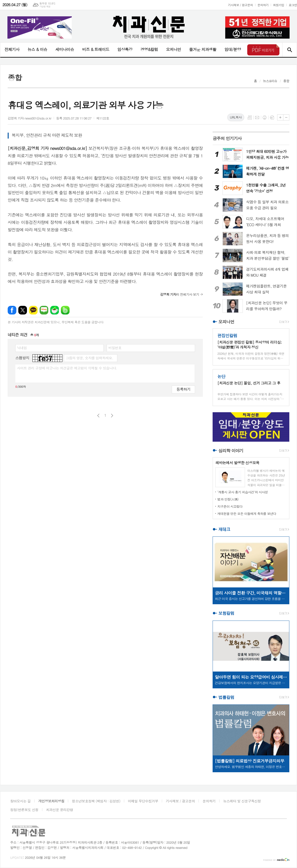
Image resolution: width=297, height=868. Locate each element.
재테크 (224, 529)
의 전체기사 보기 (180, 294)
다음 (112, 416)
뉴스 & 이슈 (37, 49)
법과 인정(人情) (228, 499)
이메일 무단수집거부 (143, 801)
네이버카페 (55, 310)
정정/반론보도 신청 (24, 810)
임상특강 (125, 49)
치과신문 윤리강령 (60, 810)
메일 (257, 118)
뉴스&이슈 (270, 81)
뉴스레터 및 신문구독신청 (242, 801)
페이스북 (12, 310)
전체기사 (12, 49)
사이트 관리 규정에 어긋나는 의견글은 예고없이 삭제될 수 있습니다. (67, 368)
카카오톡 (33, 310)
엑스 (23, 310)
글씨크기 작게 (286, 117)
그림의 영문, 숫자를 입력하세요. (89, 358)
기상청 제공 (45, 7)
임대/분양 (233, 49)
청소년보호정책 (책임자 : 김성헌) (96, 801)
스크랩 (272, 118)
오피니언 (173, 49)
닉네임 (22, 348)
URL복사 (236, 117)
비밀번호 (115, 348)
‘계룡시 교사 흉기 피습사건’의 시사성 (243, 492)
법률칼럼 (226, 697)
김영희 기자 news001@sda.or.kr (29, 118)
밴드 (65, 310)
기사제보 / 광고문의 (240, 5)
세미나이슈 (64, 49)
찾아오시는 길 (20, 801)
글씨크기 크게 (280, 117)
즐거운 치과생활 (203, 49)
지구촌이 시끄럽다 (230, 506)
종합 (286, 81)
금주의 (227, 138)
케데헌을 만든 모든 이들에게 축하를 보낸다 (247, 514)
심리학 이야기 (231, 451)
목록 (250, 118)
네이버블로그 (44, 310)
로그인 (293, 5)
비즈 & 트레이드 (96, 49)
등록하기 (183, 389)
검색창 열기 (289, 50)
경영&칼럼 (149, 49)
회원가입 (279, 5)
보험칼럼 (226, 613)
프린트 (265, 118)
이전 (98, 416)
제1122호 (103, 118)
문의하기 (263, 5)
